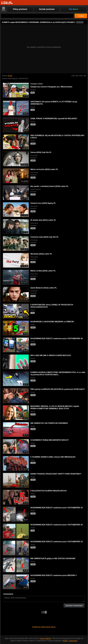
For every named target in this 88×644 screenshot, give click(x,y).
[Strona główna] (7, 3)
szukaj (81, 16)
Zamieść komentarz (74, 606)
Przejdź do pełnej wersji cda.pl (44, 627)
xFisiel (10, 76)
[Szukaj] (37, 16)
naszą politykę (45, 638)
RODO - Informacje (70, 641)
